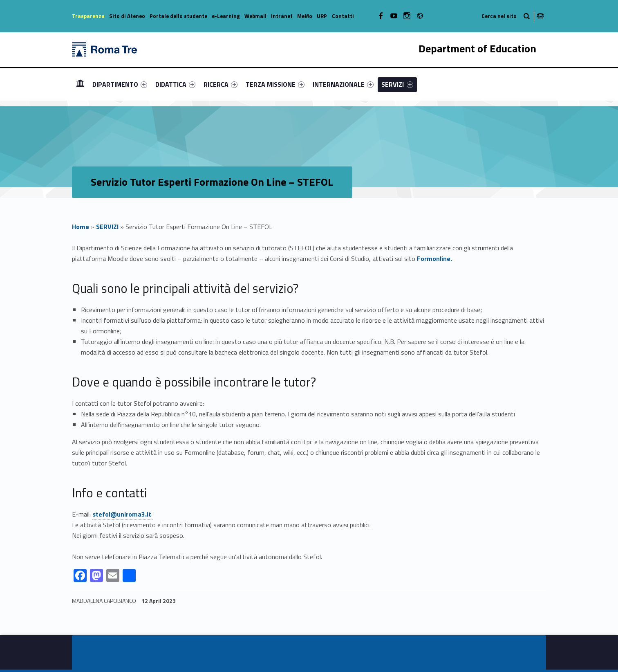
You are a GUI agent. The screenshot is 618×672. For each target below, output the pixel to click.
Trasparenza (88, 16)
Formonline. (434, 258)
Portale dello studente (178, 16)
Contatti (343, 16)
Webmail (255, 16)
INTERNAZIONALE (343, 84)
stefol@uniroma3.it (123, 514)
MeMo (305, 16)
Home (81, 227)
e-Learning (226, 16)
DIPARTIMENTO (120, 84)
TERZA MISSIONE (275, 84)
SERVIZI (397, 84)
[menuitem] (80, 84)
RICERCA (221, 84)
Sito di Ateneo (127, 16)
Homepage (80, 84)
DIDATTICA (175, 84)
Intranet (282, 16)
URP (322, 16)
